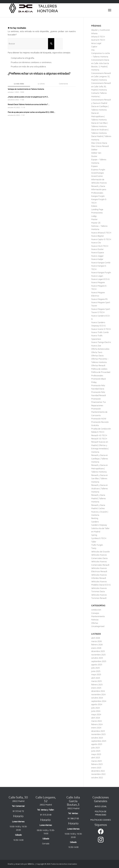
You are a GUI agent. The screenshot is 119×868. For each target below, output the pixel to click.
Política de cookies (99, 369)
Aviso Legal (96, 43)
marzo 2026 (96, 641)
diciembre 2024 (98, 691)
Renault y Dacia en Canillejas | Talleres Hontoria (100, 459)
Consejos (95, 613)
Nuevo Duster (97, 249)
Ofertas (95, 623)
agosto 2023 (97, 744)
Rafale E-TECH (98, 432)
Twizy (94, 548)
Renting (95, 518)
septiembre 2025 (99, 661)
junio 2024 (96, 711)
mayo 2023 (96, 754)
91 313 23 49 (46, 815)
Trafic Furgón (97, 545)
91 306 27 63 (73, 818)
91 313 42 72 (18, 811)
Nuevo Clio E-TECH (100, 246)
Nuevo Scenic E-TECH (101, 329)
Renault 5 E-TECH (99, 439)
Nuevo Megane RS (99, 299)
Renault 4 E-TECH (99, 435)
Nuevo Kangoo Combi (101, 263)
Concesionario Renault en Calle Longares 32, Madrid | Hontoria (101, 77)
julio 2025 (95, 668)
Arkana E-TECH (98, 37)
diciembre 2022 (98, 771)
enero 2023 (96, 768)
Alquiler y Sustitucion (101, 30)
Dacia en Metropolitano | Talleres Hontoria (99, 116)
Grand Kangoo (98, 173)
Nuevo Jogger (97, 256)
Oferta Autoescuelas (100, 349)
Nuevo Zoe (96, 346)
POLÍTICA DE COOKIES (101, 820)
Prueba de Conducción (101, 429)
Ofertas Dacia (97, 356)
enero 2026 (96, 648)
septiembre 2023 (99, 741)
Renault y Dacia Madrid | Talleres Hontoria (99, 498)
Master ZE (96, 223)
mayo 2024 (96, 714)
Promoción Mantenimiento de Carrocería (99, 412)
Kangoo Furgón (98, 196)
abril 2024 (96, 718)
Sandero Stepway (99, 525)
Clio (93, 50)
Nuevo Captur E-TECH (101, 239)
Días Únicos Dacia (99, 143)
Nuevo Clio (96, 243)
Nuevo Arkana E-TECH (101, 233)
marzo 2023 (96, 761)
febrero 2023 (97, 764)
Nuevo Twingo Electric (101, 342)
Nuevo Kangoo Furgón (101, 273)
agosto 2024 (97, 704)
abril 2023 (96, 758)
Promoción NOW (99, 419)
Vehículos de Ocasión (100, 552)
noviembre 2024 (98, 695)
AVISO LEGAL (101, 806)
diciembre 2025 (98, 651)
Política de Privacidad (101, 372)
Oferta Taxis (97, 352)
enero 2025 (96, 688)
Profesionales (97, 376)
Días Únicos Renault (100, 146)
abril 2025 (96, 678)
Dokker (94, 150)
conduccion (96, 610)
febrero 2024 (97, 724)
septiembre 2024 (99, 701)
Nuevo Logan (97, 276)
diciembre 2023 (98, 731)
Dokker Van (96, 153)
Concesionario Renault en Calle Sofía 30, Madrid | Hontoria (101, 86)
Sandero (95, 522)
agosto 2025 (97, 665)
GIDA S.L (31, 864)
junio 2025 (96, 671)
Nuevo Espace (98, 253)
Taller (94, 542)
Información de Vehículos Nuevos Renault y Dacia (99, 183)
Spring (94, 535)
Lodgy (94, 216)
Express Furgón (98, 170)
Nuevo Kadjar (97, 259)
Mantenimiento (98, 616)
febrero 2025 (97, 685)
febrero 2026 (97, 645)
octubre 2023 (97, 738)
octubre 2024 (97, 698)
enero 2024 (96, 728)
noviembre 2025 (98, 655)
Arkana (94, 33)
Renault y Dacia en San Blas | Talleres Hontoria (99, 479)
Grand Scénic (97, 176)
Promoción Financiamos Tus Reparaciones (99, 402)
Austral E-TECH (98, 40)
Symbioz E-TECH (99, 538)
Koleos (94, 206)
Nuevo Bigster (98, 236)
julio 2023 (95, 748)
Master (94, 219)
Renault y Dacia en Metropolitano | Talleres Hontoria (99, 468)
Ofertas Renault (98, 366)
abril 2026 (96, 638)
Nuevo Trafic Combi (100, 332)
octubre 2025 (97, 658)
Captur (94, 47)
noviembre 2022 (98, 774)
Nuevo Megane (98, 282)
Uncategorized (98, 626)
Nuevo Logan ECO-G (100, 279)
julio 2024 (95, 708)
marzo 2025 (96, 681)
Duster (94, 156)
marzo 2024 (96, 721)
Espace (94, 166)
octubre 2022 (97, 778)
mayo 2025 (96, 675)
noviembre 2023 (98, 734)
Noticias (95, 620)
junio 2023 (96, 751)
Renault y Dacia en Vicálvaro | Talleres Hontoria (100, 488)
